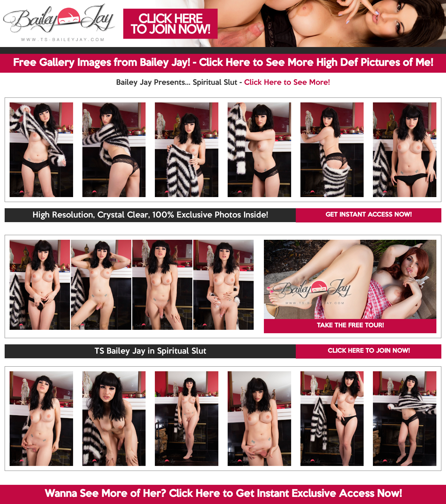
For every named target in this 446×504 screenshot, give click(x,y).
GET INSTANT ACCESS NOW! (369, 215)
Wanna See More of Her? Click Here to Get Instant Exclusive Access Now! (223, 494)
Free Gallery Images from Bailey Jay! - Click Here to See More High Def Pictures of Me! (223, 63)
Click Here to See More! (287, 83)
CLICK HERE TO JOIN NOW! (369, 351)
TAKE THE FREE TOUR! (350, 326)
